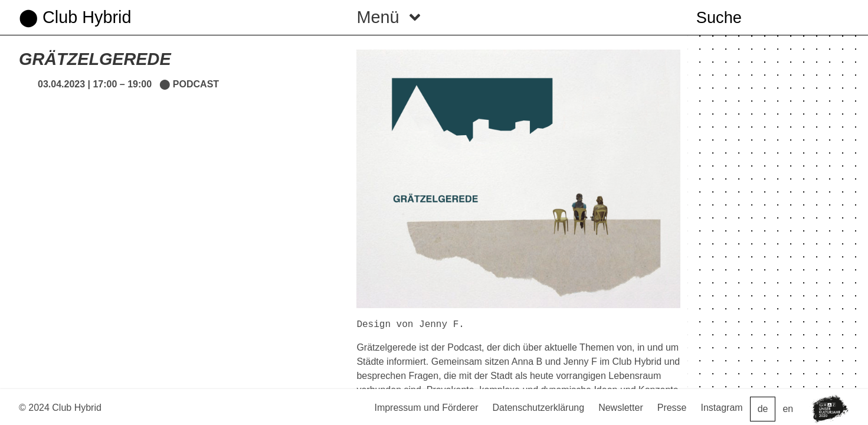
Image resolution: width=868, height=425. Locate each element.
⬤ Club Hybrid (75, 17)
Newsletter (621, 408)
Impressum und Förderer (426, 408)
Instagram (722, 408)
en (788, 409)
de (763, 409)
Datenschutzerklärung (539, 408)
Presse (672, 408)
